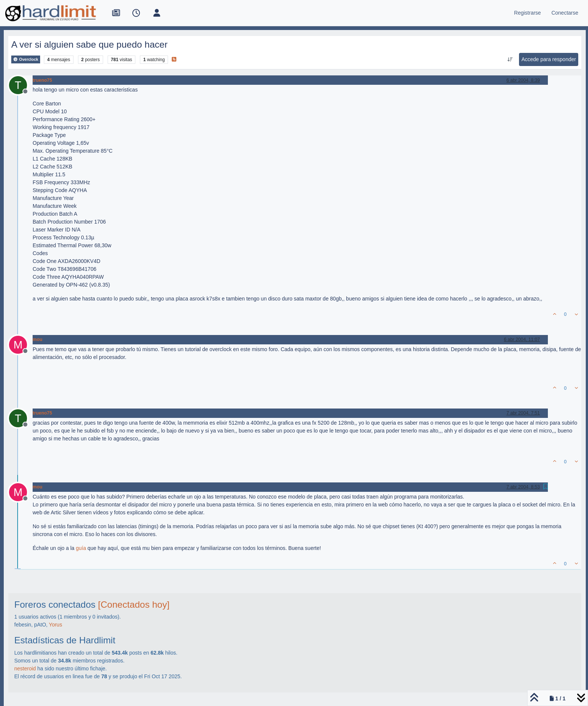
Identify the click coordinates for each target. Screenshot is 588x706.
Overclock (26, 59)
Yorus (55, 625)
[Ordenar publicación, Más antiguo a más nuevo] (510, 60)
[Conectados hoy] (134, 605)
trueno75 (42, 80)
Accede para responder (549, 59)
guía (81, 548)
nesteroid (25, 668)
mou (37, 339)
